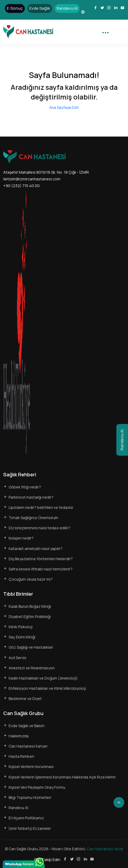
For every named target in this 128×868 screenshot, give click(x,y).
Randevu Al (122, 440)
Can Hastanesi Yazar (105, 849)
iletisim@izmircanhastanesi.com (32, 179)
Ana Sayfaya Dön (64, 107)
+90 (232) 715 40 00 (21, 186)
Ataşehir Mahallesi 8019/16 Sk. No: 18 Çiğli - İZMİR (46, 172)
